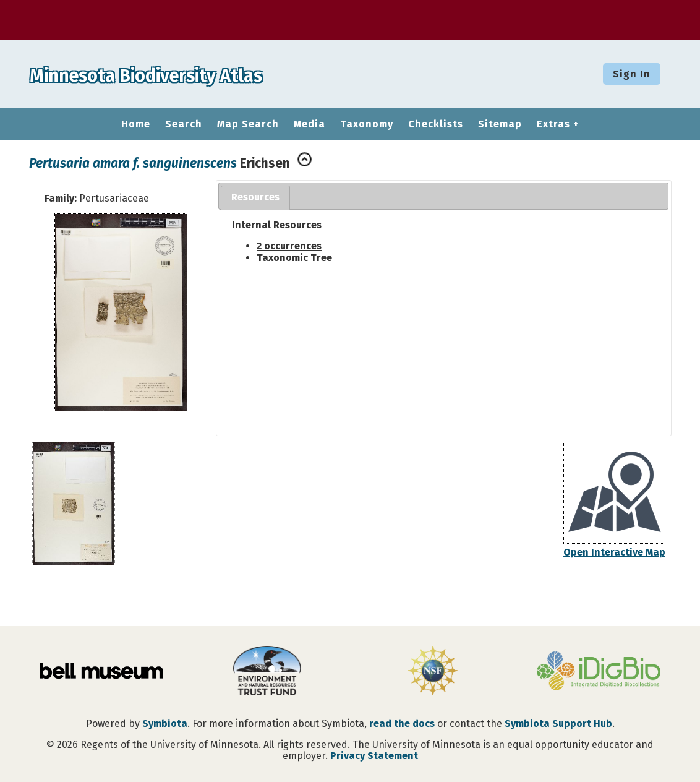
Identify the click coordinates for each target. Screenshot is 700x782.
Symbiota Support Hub (558, 724)
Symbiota (165, 724)
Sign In (632, 74)
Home (136, 124)
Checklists (436, 124)
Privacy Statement (374, 756)
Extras (553, 124)
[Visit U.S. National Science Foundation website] (433, 672)
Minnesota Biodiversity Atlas (192, 74)
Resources (255, 197)
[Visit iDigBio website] (599, 672)
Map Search (248, 124)
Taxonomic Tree (294, 258)
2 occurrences (289, 246)
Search (184, 124)
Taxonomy (367, 124)
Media (309, 124)
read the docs (402, 724)
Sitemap (500, 124)
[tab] (255, 198)
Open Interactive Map (614, 552)
